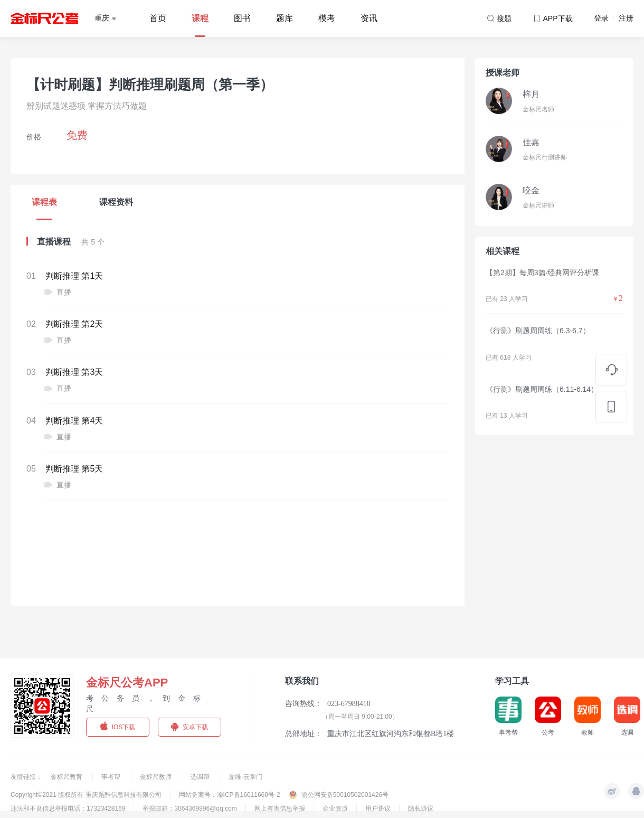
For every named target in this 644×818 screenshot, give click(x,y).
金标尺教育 (67, 777)
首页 (158, 18)
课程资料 (116, 202)
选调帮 (201, 777)
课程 (200, 18)
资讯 (369, 18)
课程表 (44, 202)
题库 (285, 18)
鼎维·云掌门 (245, 777)
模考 (327, 18)
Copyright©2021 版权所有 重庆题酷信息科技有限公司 (86, 795)
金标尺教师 (157, 777)
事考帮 (112, 777)
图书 (242, 18)
